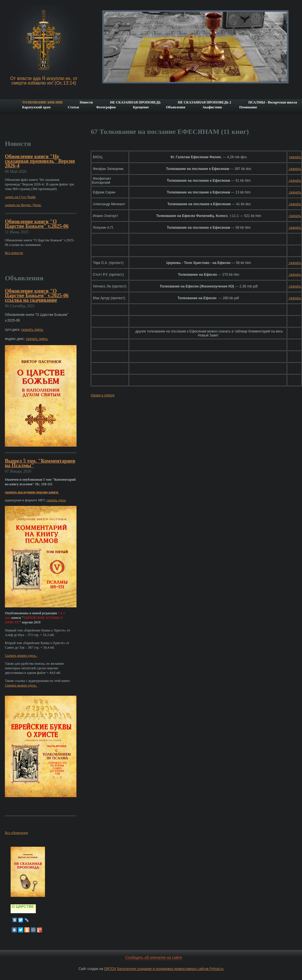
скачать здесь (32, 330)
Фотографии (106, 107)
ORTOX (110, 969)
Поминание (248, 107)
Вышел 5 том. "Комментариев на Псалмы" (40, 463)
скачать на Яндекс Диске (23, 205)
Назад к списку (103, 395)
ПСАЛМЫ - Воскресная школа (273, 102)
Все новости (14, 253)
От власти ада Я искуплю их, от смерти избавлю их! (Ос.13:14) (44, 81)
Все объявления (16, 833)
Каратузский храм (36, 107)
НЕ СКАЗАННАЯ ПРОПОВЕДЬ (135, 102)
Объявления (175, 107)
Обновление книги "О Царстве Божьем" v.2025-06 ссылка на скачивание (37, 296)
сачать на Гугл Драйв (20, 197)
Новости (86, 102)
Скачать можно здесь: (21, 656)
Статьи (73, 107)
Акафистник (212, 107)
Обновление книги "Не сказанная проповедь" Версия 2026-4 (40, 161)
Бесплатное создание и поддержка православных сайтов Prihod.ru (170, 969)
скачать (295, 157)
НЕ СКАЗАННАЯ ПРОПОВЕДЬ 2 (205, 102)
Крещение (141, 107)
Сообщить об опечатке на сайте (154, 957)
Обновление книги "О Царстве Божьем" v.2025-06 (37, 224)
